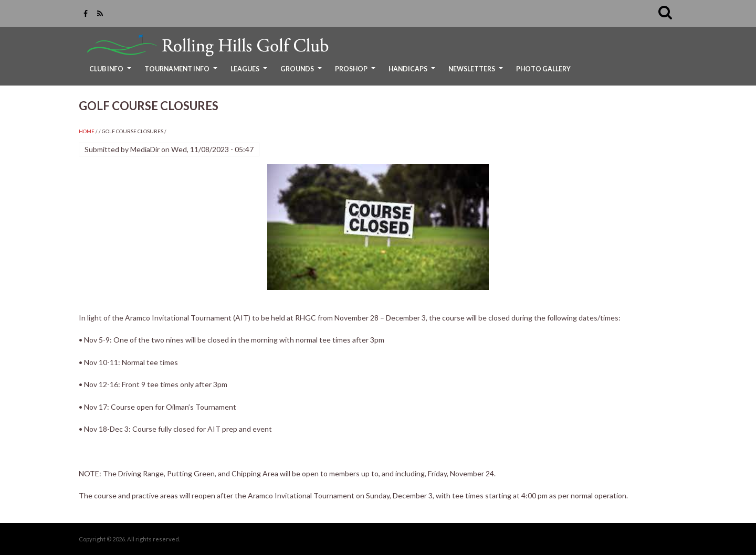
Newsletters (477, 73)
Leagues (250, 73)
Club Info (112, 73)
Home (87, 131)
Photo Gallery (543, 69)
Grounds (302, 73)
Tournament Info (182, 73)
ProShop (356, 73)
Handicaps (413, 73)
